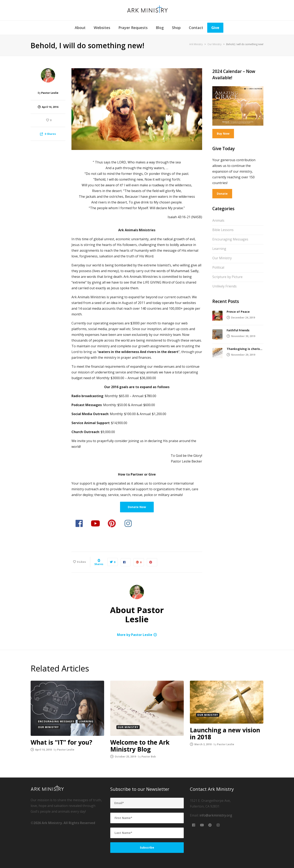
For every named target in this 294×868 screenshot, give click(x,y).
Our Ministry (224, 258)
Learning (222, 248)
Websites (102, 28)
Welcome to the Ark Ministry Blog (140, 746)
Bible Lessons (226, 229)
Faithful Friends (238, 330)
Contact (196, 28)
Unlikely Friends (227, 286)
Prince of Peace (238, 312)
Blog (160, 28)
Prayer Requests (133, 28)
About (80, 28)
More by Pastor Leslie (135, 635)
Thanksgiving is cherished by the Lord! (245, 349)
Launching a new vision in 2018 (225, 733)
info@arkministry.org (216, 815)
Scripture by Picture (230, 276)
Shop (176, 28)
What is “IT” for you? (61, 742)
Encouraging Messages (233, 239)
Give (215, 28)
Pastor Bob (149, 757)
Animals (221, 220)
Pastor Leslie (50, 93)
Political (220, 267)
